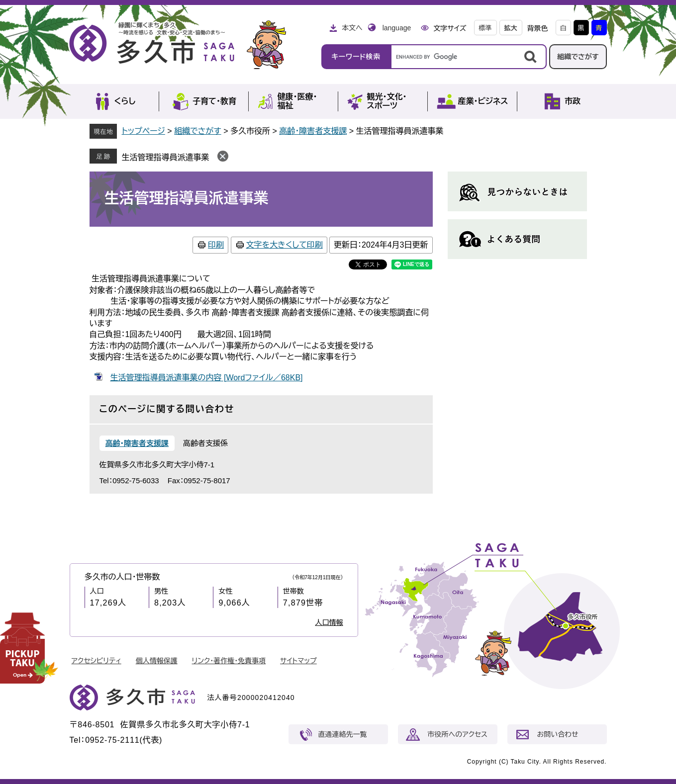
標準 (485, 28)
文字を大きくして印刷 (285, 245)
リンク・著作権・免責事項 (229, 661)
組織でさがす (578, 57)
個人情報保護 (157, 661)
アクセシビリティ (97, 661)
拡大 (511, 28)
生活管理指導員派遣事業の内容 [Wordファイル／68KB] (207, 378)
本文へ (352, 28)
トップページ (144, 131)
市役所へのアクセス (458, 734)
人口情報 (329, 622)
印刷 (216, 245)
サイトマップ (298, 661)
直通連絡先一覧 (343, 734)
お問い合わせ (558, 734)
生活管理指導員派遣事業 (166, 157)
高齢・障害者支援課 (313, 131)
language (397, 28)
